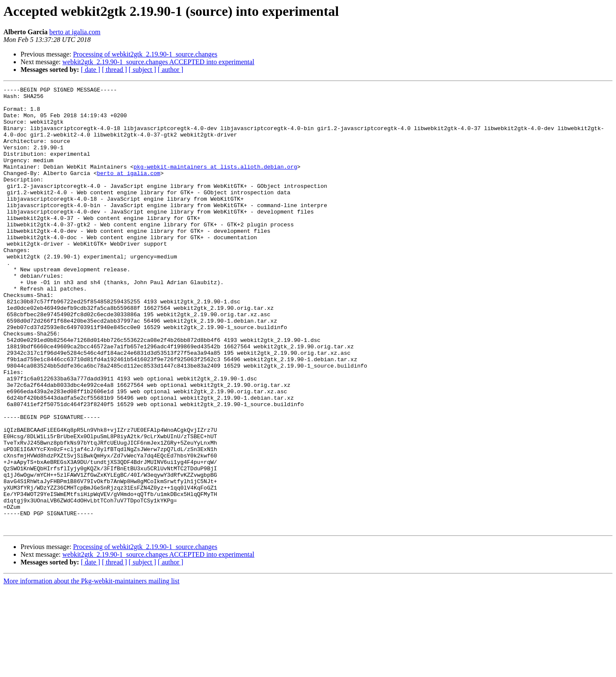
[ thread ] (114, 70)
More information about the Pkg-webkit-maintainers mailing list (91, 670)
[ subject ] (142, 70)
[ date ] (90, 70)
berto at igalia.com (75, 32)
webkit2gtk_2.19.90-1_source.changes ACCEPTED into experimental (158, 62)
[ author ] (171, 70)
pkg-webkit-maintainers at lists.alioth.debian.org (215, 183)
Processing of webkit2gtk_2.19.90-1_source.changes (145, 54)
